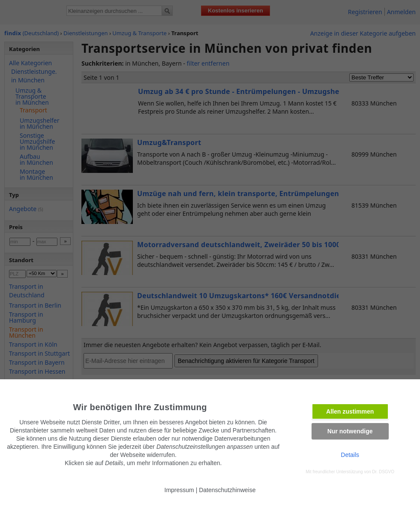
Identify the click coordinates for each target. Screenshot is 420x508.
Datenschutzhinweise (227, 490)
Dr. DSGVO (383, 472)
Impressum (179, 490)
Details (350, 455)
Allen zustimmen (350, 411)
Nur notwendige (350, 431)
